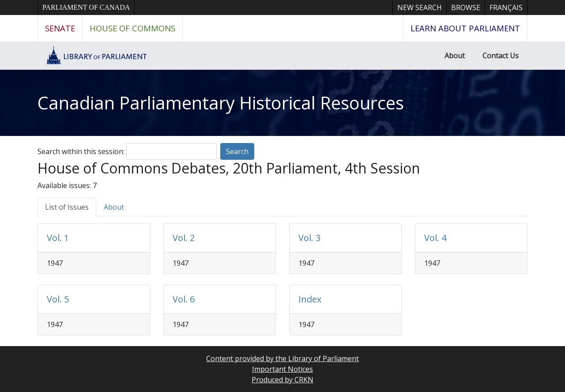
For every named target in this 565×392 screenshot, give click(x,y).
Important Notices (282, 369)
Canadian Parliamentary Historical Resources (221, 103)
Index (310, 299)
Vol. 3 (309, 238)
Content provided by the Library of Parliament (282, 358)
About (455, 56)
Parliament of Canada (86, 7)
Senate (60, 28)
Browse (466, 8)
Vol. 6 (184, 299)
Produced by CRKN (282, 380)
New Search (420, 8)
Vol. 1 (58, 238)
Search (237, 151)
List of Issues (67, 207)
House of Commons (132, 28)
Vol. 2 (184, 238)
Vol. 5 (58, 299)
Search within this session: (81, 151)
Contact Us (501, 56)
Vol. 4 (435, 238)
